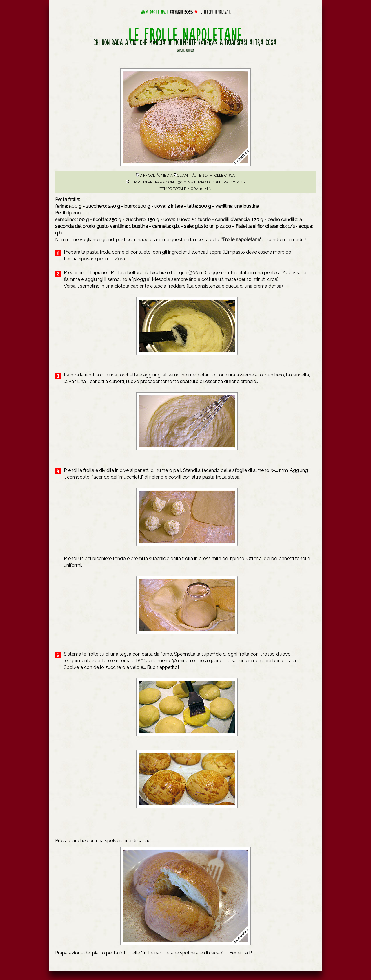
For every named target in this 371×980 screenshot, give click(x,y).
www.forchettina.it (154, 12)
